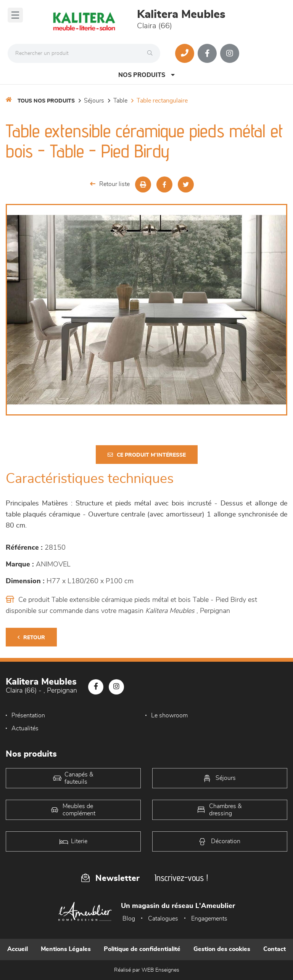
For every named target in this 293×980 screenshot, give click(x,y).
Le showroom (169, 715)
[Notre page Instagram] (230, 53)
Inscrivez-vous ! (181, 878)
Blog (129, 919)
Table (120, 101)
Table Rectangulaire (162, 101)
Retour (31, 638)
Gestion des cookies (222, 949)
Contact (274, 949)
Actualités (25, 728)
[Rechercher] (152, 53)
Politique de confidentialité (142, 949)
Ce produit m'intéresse (147, 455)
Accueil (18, 949)
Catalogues (163, 919)
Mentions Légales (66, 949)
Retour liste (110, 184)
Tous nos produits (46, 101)
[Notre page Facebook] (207, 53)
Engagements (209, 919)
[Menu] (15, 15)
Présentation (28, 715)
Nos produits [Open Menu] (146, 75)
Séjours (94, 101)
